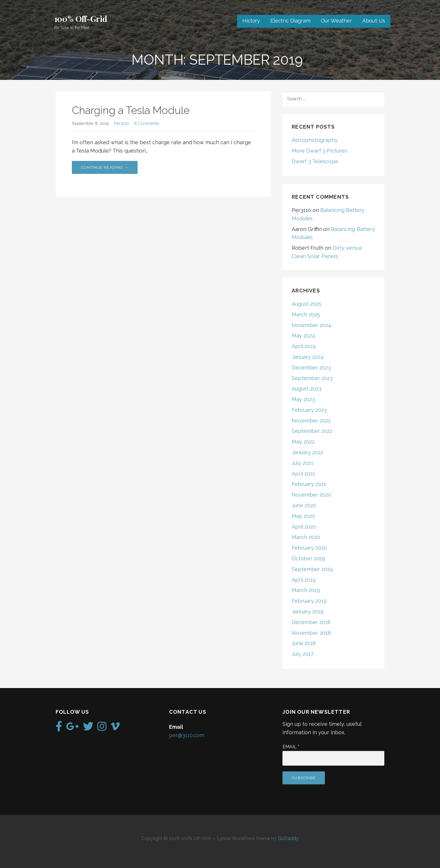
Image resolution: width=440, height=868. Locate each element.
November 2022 (311, 421)
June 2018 (304, 643)
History (251, 21)
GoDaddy (288, 838)
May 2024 (303, 336)
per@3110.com (187, 735)
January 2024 (308, 357)
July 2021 (303, 463)
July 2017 (303, 654)
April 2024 (304, 346)
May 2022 (303, 442)
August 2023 (307, 389)
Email (291, 747)
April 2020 (304, 527)
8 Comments (147, 123)
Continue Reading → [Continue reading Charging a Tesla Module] (105, 167)
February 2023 (309, 410)
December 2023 (311, 368)
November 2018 (311, 633)
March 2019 (306, 590)
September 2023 (312, 378)
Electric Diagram (290, 21)
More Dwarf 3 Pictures (319, 151)
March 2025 (306, 314)
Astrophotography (315, 140)
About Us (374, 21)
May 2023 (303, 399)
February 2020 (309, 548)
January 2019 (308, 611)
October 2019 (308, 558)
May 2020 (303, 516)
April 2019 (304, 580)
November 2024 (311, 325)
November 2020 (311, 495)
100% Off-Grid (81, 19)
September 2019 (312, 569)
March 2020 (306, 537)
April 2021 (303, 474)
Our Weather (336, 21)
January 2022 (307, 452)
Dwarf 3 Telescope (315, 161)
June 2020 (304, 505)
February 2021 (309, 484)
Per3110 (121, 123)
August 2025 (307, 304)
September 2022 (312, 431)
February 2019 (309, 601)
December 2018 (311, 622)
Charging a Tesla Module (131, 110)
